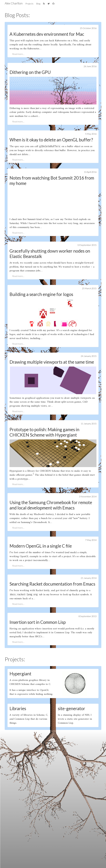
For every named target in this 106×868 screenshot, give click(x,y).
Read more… (18, 54)
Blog (38, 4)
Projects (29, 4)
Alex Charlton (14, 3)
